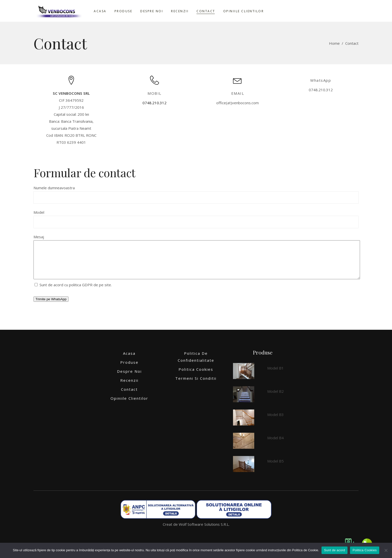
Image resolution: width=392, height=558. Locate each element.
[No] (386, 550)
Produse (129, 370)
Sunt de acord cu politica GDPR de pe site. (73, 292)
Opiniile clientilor (129, 406)
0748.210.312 (154, 103)
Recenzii (129, 388)
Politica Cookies (196, 377)
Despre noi (129, 379)
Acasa (129, 361)
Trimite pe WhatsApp (51, 307)
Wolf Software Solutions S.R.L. (204, 532)
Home (334, 43)
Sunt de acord (334, 550)
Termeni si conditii (196, 386)
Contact (129, 397)
